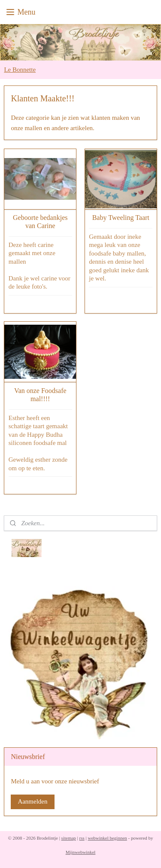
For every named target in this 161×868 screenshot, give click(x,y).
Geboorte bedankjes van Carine (40, 222)
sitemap (69, 838)
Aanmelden (32, 801)
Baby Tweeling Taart (121, 218)
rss (82, 838)
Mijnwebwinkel (81, 852)
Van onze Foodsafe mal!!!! (40, 395)
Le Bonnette (20, 70)
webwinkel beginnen (107, 838)
